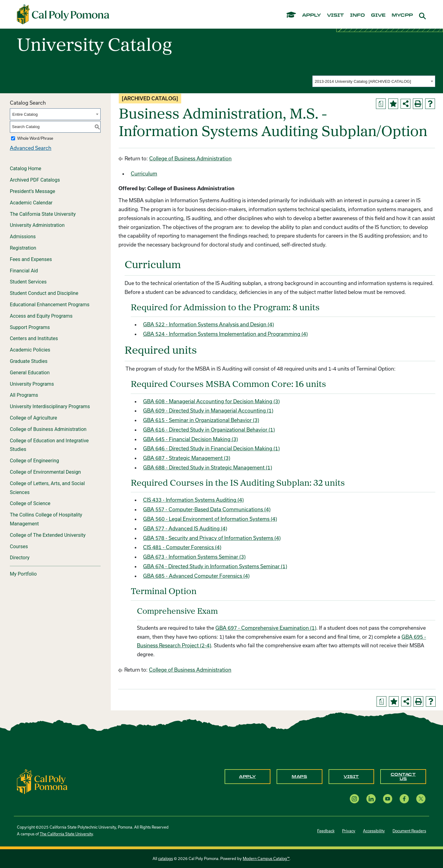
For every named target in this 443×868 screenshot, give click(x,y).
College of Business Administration (48, 429)
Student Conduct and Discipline (44, 293)
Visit (351, 777)
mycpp (402, 15)
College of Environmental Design (45, 472)
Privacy (349, 831)
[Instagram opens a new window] (354, 799)
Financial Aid (24, 271)
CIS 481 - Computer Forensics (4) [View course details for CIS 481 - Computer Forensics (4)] (182, 547)
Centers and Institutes (34, 338)
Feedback (326, 831)
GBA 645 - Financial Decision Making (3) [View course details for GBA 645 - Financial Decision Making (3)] (190, 439)
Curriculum (144, 173)
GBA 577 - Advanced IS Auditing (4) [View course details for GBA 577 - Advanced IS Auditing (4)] (185, 528)
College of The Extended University (48, 535)
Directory (20, 558)
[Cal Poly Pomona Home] (63, 14)
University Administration (37, 225)
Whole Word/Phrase (35, 138)
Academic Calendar (31, 203)
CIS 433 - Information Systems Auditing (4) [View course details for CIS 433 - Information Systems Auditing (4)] (193, 500)
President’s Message (32, 191)
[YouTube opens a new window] (388, 799)
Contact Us (403, 777)
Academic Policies (30, 350)
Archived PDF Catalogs (35, 180)
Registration (23, 248)
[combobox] (374, 81)
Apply (247, 777)
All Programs (24, 395)
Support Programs (30, 327)
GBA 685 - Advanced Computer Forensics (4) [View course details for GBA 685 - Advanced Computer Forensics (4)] (196, 576)
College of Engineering (34, 461)
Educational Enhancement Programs (50, 305)
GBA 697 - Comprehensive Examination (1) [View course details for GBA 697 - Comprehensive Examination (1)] (266, 628)
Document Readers (409, 831)
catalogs (166, 858)
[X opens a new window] (421, 799)
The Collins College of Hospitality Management (46, 519)
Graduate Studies (29, 361)
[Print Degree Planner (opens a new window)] (381, 104)
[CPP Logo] (42, 781)
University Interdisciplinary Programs (50, 406)
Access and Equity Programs (41, 316)
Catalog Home (26, 169)
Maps (299, 777)
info (357, 15)
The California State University (43, 214)
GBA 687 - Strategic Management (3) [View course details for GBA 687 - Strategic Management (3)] (187, 458)
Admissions (23, 237)
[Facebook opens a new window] (404, 799)
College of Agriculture (34, 418)
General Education (30, 373)
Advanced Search (31, 148)
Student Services (28, 282)
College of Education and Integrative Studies (49, 445)
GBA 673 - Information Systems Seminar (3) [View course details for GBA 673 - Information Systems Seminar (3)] (194, 557)
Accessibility (374, 831)
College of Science (30, 503)
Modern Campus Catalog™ (266, 858)
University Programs (32, 384)
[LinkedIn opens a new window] (371, 799)
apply (311, 15)
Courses (19, 547)
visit (335, 15)
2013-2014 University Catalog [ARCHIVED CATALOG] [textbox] (363, 81)
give (378, 15)
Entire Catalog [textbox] (25, 114)
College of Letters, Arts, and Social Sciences (47, 488)
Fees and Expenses (31, 259)
